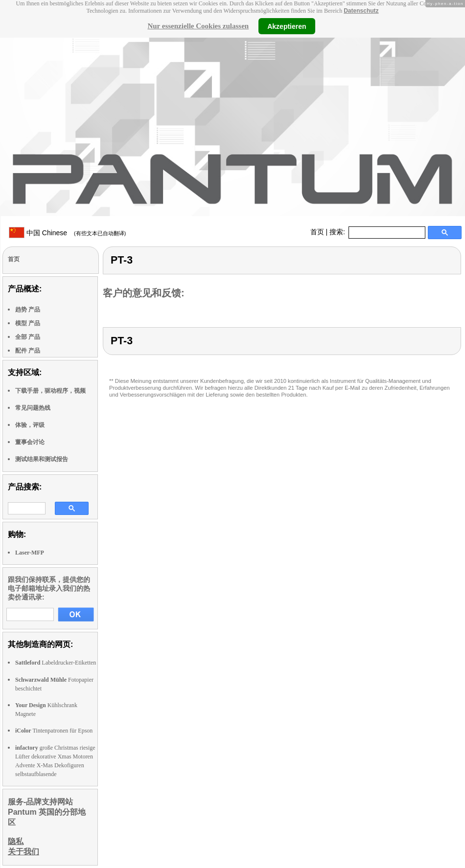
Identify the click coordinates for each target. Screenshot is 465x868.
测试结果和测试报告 (42, 459)
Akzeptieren (287, 26)
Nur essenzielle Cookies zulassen (198, 26)
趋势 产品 (28, 310)
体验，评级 (30, 425)
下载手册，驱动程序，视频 (50, 391)
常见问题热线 (33, 408)
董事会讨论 (30, 442)
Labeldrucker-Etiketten (56, 663)
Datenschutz (361, 11)
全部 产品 (28, 337)
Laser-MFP (30, 553)
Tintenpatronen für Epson (54, 731)
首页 (317, 232)
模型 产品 (28, 323)
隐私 (16, 841)
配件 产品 (28, 351)
